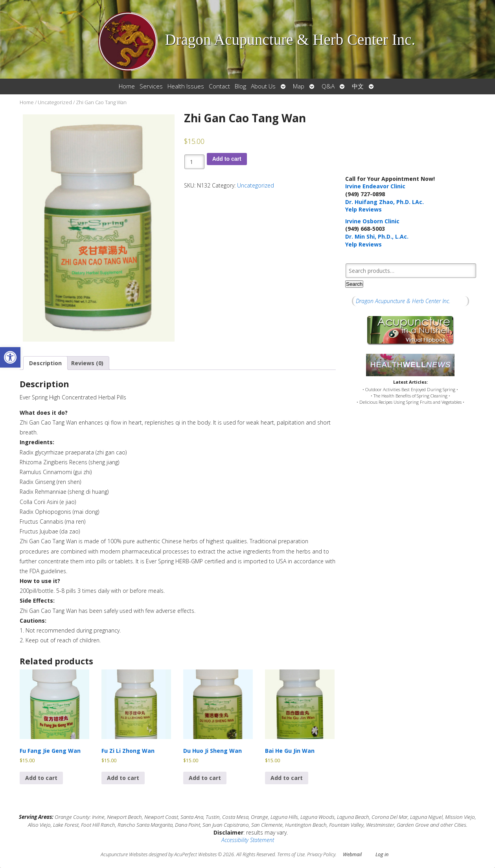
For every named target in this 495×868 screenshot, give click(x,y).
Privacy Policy (321, 854)
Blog (240, 86)
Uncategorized (55, 102)
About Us (263, 86)
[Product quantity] (194, 162)
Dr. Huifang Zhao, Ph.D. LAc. (385, 202)
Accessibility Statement (248, 840)
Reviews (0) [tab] (87, 363)
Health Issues (186, 86)
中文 (358, 86)
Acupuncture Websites (124, 854)
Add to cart (227, 159)
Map (299, 86)
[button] (10, 357)
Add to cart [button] (41, 778)
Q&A (328, 86)
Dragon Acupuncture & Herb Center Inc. (403, 301)
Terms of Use (291, 854)
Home (127, 86)
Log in (382, 854)
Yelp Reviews (363, 209)
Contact (219, 86)
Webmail (352, 854)
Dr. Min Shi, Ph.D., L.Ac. (377, 236)
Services (151, 86)
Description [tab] (45, 363)
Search (354, 284)
